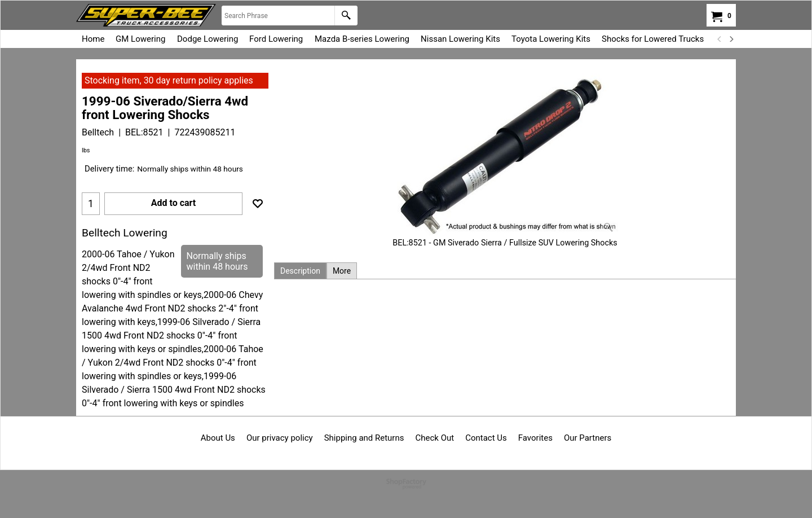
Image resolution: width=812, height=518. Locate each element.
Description (300, 271)
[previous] (720, 39)
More (342, 271)
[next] (731, 39)
